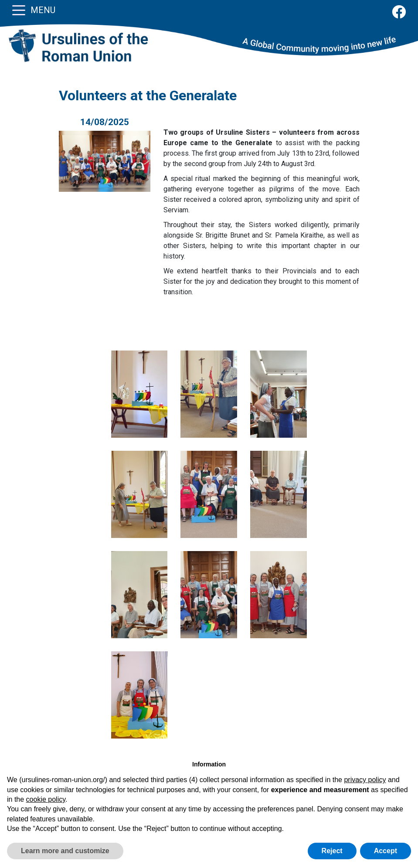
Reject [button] (332, 851)
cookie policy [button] (46, 799)
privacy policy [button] (365, 780)
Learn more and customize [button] (65, 851)
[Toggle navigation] (19, 10)
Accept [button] (386, 851)
